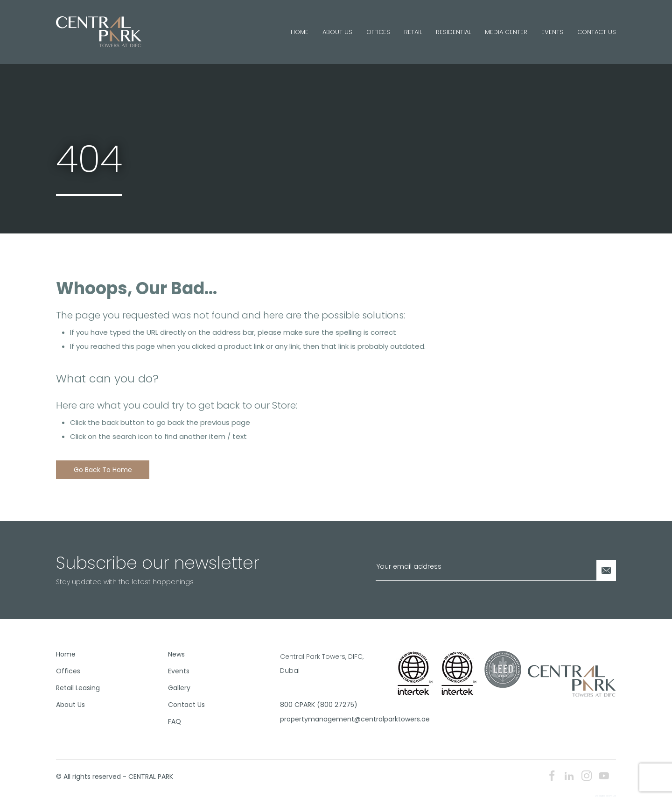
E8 (614, 796)
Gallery (179, 688)
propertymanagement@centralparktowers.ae (332, 719)
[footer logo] (572, 680)
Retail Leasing (78, 688)
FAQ (175, 721)
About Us (337, 32)
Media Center (506, 32)
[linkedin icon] (569, 777)
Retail (413, 32)
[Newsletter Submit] (606, 570)
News (176, 654)
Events (552, 32)
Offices (378, 32)
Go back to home (103, 470)
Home (300, 32)
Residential (453, 32)
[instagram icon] (587, 777)
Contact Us (597, 32)
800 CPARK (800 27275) (319, 705)
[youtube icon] (604, 777)
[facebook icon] (552, 777)
